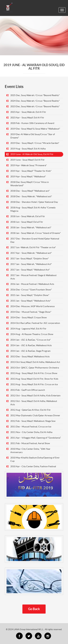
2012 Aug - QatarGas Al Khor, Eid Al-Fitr (31, 410)
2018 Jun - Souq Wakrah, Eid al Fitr (28, 216)
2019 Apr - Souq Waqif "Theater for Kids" (31, 171)
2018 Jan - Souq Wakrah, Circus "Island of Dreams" (36, 233)
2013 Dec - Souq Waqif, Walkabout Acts (30, 356)
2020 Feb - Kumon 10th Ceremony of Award (32, 123)
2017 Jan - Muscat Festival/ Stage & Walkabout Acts (33, 277)
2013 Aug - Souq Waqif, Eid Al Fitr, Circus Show (34, 373)
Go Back (34, 609)
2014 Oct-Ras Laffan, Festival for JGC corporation (35, 323)
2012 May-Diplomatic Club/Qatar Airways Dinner (35, 415)
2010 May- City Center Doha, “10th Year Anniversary (30, 451)
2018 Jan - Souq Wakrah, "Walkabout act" (31, 227)
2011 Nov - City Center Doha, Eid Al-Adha (31, 432)
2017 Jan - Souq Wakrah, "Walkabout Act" (31, 264)
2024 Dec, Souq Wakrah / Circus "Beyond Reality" (35, 101)
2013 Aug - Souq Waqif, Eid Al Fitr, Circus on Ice (34, 384)
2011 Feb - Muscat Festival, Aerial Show (30, 443)
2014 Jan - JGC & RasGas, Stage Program (30, 351)
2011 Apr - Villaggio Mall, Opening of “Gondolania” (36, 438)
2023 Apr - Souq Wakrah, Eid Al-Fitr (28, 112)
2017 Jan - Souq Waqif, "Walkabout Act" (30, 270)
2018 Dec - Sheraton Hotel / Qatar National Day (34, 202)
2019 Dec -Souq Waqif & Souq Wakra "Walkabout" (35, 129)
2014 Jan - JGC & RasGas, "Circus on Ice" (31, 340)
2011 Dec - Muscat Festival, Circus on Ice (31, 427)
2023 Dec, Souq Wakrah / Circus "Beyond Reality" (35, 106)
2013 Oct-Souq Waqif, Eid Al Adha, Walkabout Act (35, 362)
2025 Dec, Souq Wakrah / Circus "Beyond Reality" (35, 95)
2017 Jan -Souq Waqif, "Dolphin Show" (30, 259)
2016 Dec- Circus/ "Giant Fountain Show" (31, 290)
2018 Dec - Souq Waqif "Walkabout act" (30, 191)
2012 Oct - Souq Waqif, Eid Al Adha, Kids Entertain (35, 396)
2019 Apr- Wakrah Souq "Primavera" (29, 165)
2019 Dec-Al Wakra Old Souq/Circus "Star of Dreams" (33, 136)
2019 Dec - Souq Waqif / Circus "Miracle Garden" (35, 143)
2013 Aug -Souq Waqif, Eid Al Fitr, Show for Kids (34, 379)
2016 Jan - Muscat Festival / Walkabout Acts (32, 284)
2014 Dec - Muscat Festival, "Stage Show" (31, 312)
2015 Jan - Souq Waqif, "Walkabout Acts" (31, 301)
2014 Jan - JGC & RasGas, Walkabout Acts (31, 345)
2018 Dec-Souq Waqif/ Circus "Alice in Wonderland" (30, 184)
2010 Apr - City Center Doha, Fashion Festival (33, 466)
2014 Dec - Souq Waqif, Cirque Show (29, 317)
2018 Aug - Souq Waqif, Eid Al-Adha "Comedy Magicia (33, 209)
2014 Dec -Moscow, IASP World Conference (32, 306)
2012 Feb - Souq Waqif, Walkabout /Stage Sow (33, 421)
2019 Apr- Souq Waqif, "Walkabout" (28, 176)
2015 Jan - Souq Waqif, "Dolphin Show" (30, 295)
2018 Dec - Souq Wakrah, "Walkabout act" (31, 196)
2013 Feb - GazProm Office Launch (28, 390)
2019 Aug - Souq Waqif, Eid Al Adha (28, 149)
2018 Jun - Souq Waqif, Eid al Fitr (27, 222)
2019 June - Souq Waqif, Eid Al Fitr (28, 160)
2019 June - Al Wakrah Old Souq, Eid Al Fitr (32, 154)
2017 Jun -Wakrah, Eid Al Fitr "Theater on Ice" (33, 247)
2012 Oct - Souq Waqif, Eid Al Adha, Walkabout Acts (34, 403)
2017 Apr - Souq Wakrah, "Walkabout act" (31, 253)
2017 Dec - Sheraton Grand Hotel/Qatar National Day (35, 240)
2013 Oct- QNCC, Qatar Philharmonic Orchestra (35, 368)
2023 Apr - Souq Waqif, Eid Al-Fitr (27, 118)
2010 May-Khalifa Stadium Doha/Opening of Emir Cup (35, 459)
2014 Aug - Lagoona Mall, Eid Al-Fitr (28, 329)
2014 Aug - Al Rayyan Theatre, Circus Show (32, 334)
